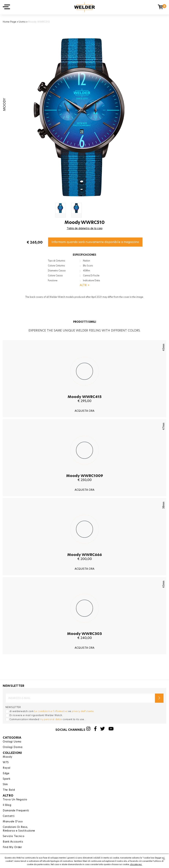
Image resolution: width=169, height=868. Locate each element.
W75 (6, 762)
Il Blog (7, 805)
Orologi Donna (13, 747)
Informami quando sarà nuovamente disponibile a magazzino (95, 242)
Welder (85, 7)
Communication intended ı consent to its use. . (48, 719)
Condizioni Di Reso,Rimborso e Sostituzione (19, 829)
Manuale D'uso (13, 821)
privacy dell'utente (83, 711)
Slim (5, 784)
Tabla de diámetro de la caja (85, 228)
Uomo (22, 22)
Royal (6, 768)
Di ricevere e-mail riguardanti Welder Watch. (36, 715)
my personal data (50, 719)
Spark (6, 779)
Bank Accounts (13, 842)
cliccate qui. (136, 864)
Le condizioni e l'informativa (51, 711)
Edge (6, 773)
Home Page (10, 22)
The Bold (9, 790)
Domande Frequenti (16, 810)
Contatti (9, 816)
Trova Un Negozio (15, 799)
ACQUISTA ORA (84, 411)
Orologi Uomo (12, 742)
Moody (7, 757)
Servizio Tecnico (14, 836)
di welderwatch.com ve (52, 711)
